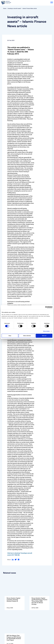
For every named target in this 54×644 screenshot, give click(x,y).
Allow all (44, 336)
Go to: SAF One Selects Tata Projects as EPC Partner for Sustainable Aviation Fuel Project (15, 599)
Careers (4, 617)
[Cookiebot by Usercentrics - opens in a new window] (46, 307)
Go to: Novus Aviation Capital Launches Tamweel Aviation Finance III (15, 583)
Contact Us (5, 612)
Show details (46, 331)
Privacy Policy (6, 624)
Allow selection (27, 336)
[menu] (52, 3)
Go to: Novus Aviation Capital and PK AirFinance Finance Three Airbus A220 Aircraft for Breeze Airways (39, 583)
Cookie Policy (6, 619)
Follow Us (5, 615)
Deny (10, 336)
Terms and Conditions (8, 622)
